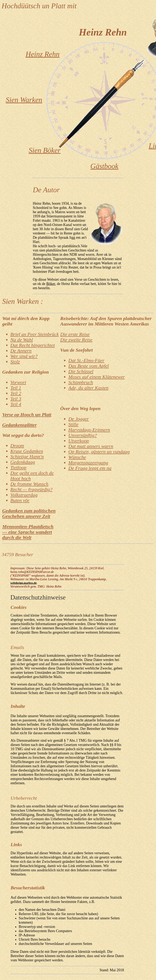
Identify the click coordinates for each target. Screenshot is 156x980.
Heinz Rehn (43, 54)
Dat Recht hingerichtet (33, 345)
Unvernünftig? (82, 435)
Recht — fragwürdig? (31, 489)
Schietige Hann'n (27, 457)
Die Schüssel (81, 371)
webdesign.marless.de (23, 583)
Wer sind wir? (24, 356)
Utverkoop (79, 441)
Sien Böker (45, 150)
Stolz (15, 362)
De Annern (21, 351)
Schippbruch (81, 382)
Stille (73, 424)
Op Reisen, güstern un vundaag (99, 452)
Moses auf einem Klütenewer (96, 377)
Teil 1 (16, 388)
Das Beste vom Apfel (88, 366)
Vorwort (18, 382)
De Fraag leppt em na (90, 468)
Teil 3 (16, 399)
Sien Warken (24, 100)
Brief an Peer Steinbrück (35, 334)
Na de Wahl (22, 340)
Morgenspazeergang (88, 463)
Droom (17, 446)
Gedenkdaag (23, 462)
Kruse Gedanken (27, 451)
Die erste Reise (75, 334)
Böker (51, 284)
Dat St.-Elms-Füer (86, 360)
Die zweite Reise (76, 340)
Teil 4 (16, 404)
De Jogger (79, 419)
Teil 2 (16, 393)
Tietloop (18, 467)
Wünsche (77, 457)
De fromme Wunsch (29, 484)
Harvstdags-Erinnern (89, 430)
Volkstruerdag (24, 495)
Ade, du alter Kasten (88, 388)
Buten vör (20, 500)
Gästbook (104, 166)
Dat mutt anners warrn (91, 446)
